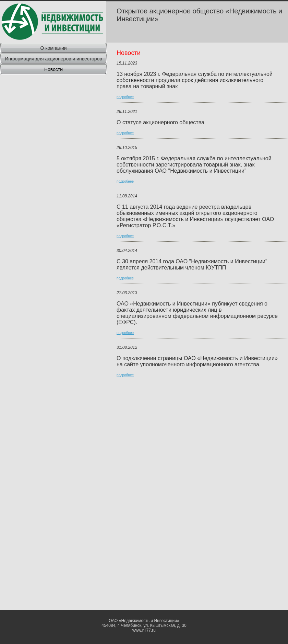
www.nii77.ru (144, 630)
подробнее (125, 97)
